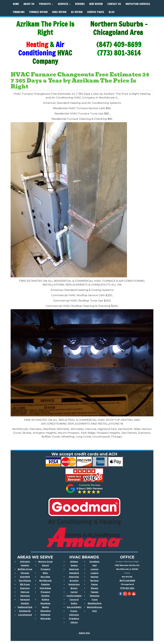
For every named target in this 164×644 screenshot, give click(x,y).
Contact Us (114, 4)
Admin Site (84, 633)
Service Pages (96, 12)
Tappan (94, 592)
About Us (29, 4)
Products (46, 4)
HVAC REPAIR (59, 12)
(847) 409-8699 (127, 581)
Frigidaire (74, 619)
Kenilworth (25, 611)
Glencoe (25, 592)
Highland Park (25, 607)
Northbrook (45, 581)
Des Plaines (25, 581)
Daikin (74, 603)
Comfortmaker (74, 596)
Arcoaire (74, 581)
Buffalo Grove (25, 569)
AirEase (74, 562)
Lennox (95, 569)
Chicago (25, 573)
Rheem (94, 588)
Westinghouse (94, 607)
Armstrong (74, 584)
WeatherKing (95, 603)
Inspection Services (138, 4)
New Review (96, 4)
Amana (74, 565)
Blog (112, 12)
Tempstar (95, 596)
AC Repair (77, 12)
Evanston (25, 588)
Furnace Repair (38, 12)
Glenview (25, 596)
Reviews (80, 4)
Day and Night (74, 607)
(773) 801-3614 (127, 588)
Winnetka (45, 619)
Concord (74, 600)
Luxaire (95, 573)
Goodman (94, 562)
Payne (94, 584)
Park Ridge (45, 588)
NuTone (94, 581)
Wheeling (45, 611)
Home (16, 4)
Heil (95, 565)
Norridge (45, 577)
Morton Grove (45, 562)
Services (64, 4)
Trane (95, 600)
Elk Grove (25, 584)
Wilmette (45, 615)
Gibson (74, 622)
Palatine (45, 584)
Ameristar (74, 577)
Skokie (45, 607)
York (94, 611)
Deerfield (25, 577)
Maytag (94, 577)
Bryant (74, 588)
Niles (45, 573)
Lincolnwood (25, 615)
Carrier (74, 592)
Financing (19, 12)
